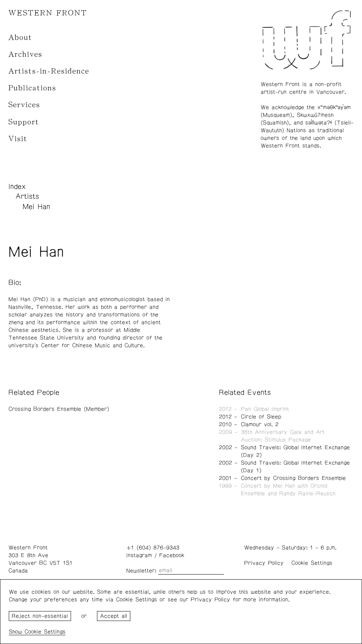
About (20, 37)
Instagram (139, 555)
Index (17, 187)
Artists (27, 196)
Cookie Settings (312, 563)
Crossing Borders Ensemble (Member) (59, 409)
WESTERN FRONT (48, 13)
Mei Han (36, 207)
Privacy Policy (264, 563)
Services (24, 105)
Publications (32, 88)
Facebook (172, 555)
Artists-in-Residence (49, 71)
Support (24, 122)
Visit (18, 139)
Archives (25, 54)
